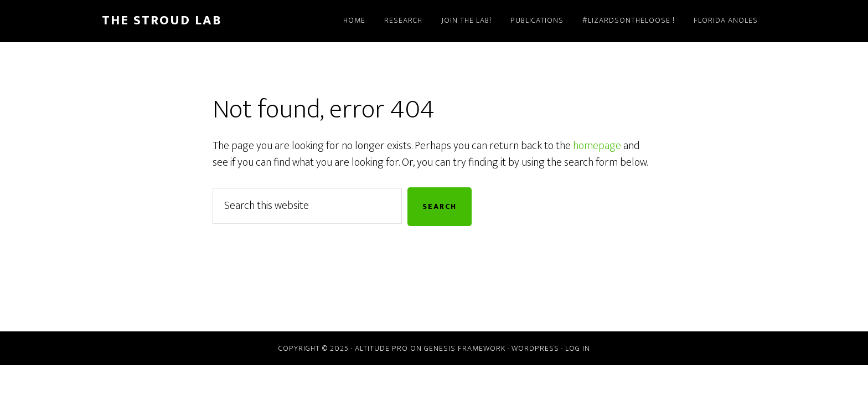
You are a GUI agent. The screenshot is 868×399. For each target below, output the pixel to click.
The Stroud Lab (162, 21)
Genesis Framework (465, 348)
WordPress (535, 348)
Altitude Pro (381, 348)
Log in (578, 348)
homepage (597, 146)
